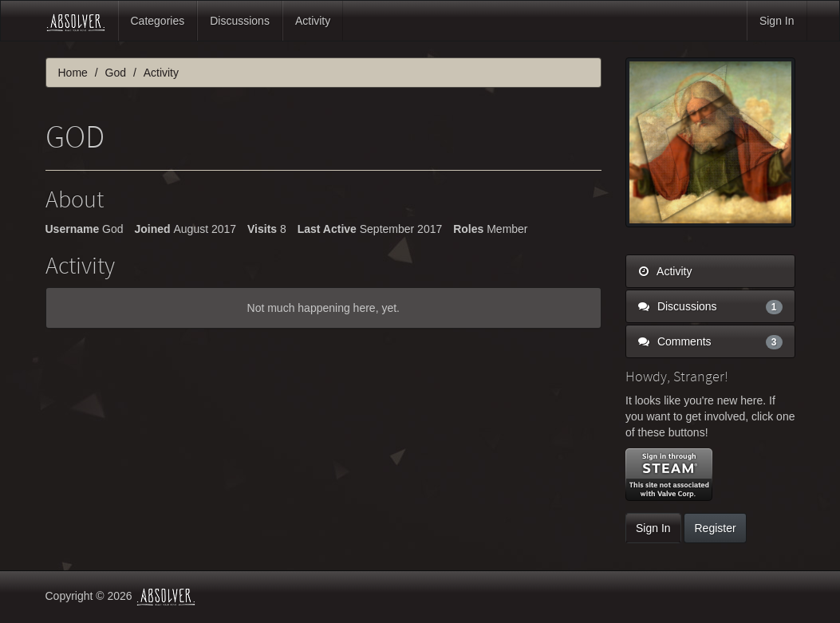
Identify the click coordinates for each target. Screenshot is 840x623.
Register (715, 528)
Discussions (240, 21)
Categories (158, 21)
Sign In (777, 21)
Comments (710, 341)
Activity (313, 21)
